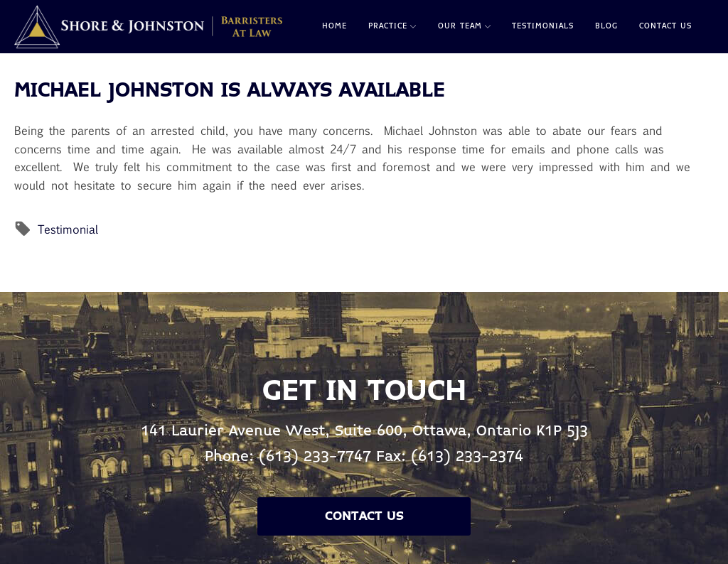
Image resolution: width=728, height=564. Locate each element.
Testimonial (68, 229)
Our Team (464, 26)
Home (334, 26)
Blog (606, 26)
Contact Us (665, 26)
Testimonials (543, 26)
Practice (392, 26)
